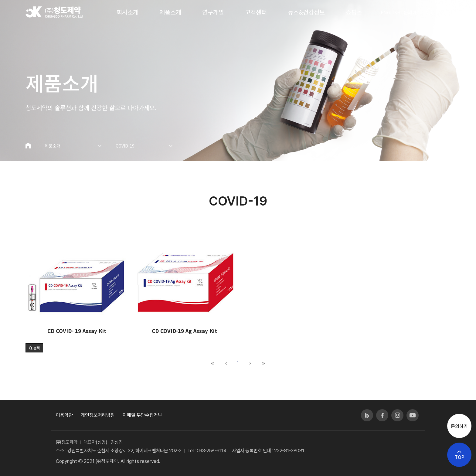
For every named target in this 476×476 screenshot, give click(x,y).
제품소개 (53, 146)
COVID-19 (125, 146)
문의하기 (412, 12)
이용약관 (64, 415)
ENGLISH (391, 12)
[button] (34, 348)
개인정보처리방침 (98, 415)
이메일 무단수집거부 (142, 415)
